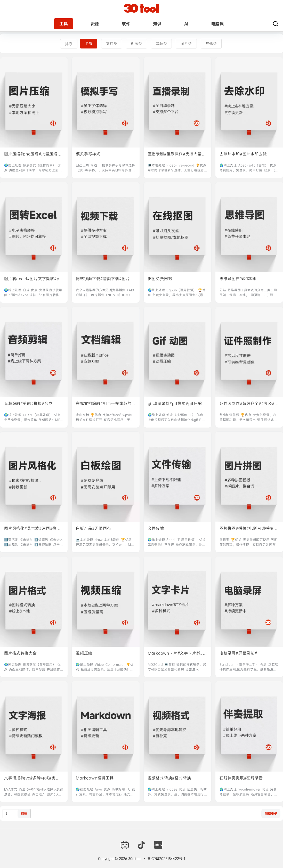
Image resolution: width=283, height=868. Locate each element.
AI (186, 24)
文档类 (112, 43)
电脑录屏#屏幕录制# (238, 653)
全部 (89, 43)
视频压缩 (84, 653)
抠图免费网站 (160, 279)
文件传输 (156, 528)
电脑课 (217, 24)
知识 (157, 24)
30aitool (134, 858)
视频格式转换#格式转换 (169, 778)
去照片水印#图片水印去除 (243, 154)
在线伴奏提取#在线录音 (241, 778)
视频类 (136, 43)
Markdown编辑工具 (95, 778)
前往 (24, 813)
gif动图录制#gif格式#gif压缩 (175, 403)
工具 (64, 24)
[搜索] (276, 24)
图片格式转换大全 (20, 653)
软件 (126, 24)
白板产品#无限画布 (93, 528)
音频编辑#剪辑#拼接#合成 (28, 403)
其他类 (211, 43)
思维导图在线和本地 (238, 279)
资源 (95, 24)
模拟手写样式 (88, 154)
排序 (69, 44)
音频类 (161, 43)
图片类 (186, 43)
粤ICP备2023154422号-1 (166, 858)
